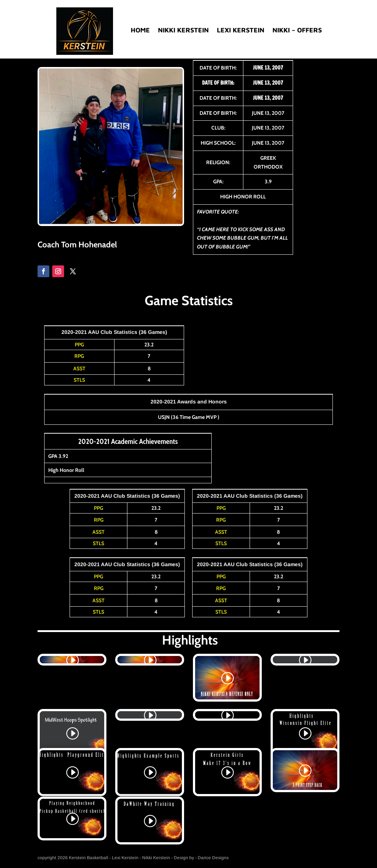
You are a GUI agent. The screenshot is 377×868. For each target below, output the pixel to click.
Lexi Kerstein (241, 31)
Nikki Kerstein (183, 31)
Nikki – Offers (297, 31)
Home (140, 31)
